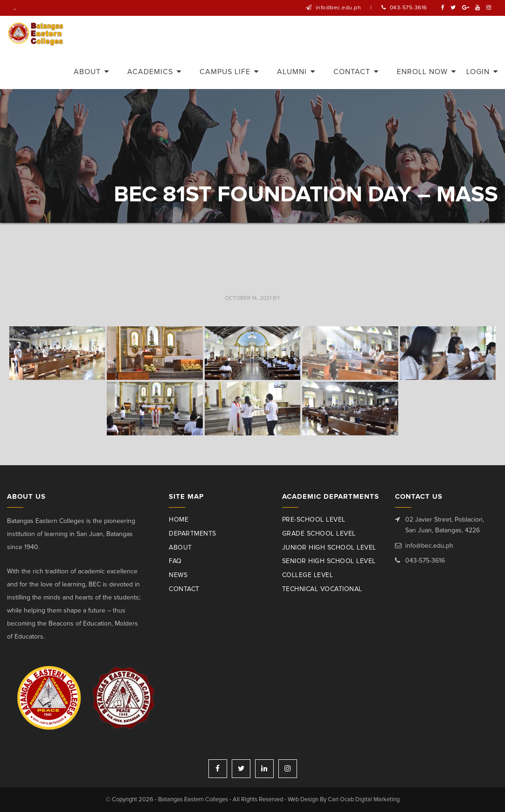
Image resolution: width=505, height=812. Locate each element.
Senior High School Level (329, 561)
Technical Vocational (322, 589)
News (178, 575)
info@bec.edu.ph (339, 8)
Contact (184, 589)
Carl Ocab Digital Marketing (363, 800)
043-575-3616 (408, 8)
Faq (175, 561)
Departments (193, 534)
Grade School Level (319, 534)
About (180, 548)
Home (179, 520)
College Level (308, 575)
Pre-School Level (314, 520)
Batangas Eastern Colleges (37, 34)
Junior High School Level (329, 548)
